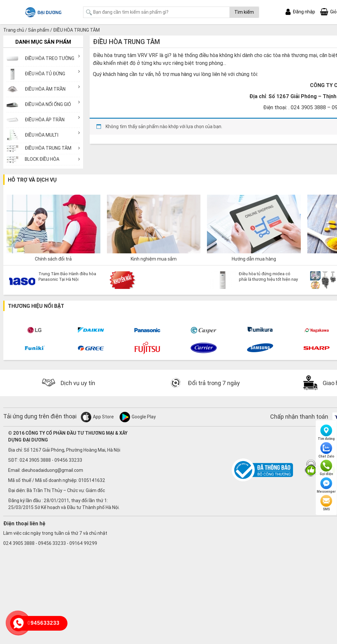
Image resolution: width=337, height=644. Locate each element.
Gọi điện (326, 468)
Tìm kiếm (244, 12)
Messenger (326, 486)
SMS (326, 503)
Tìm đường (326, 433)
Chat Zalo (326, 450)
